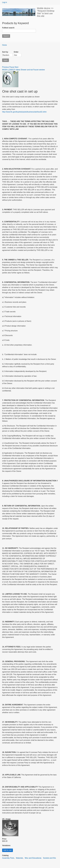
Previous (6, 67)
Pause (12, 67)
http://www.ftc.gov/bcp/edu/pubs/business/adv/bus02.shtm (24, 112)
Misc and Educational (33, 858)
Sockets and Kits (49, 858)
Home (4, 45)
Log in (5, 2)
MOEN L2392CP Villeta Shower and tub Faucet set (22, 70)
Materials (20, 858)
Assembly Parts (8, 858)
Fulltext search (8, 28)
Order (16, 52)
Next (17, 67)
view (43, 70)
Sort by (5, 52)
